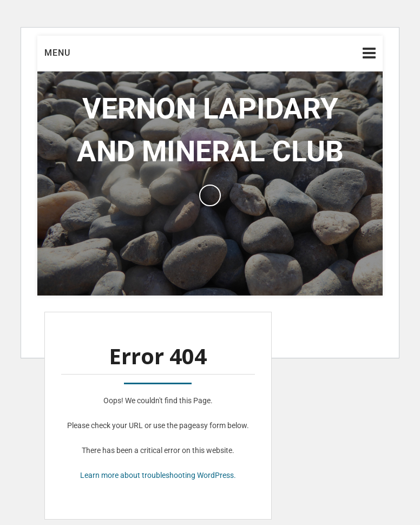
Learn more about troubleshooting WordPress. (158, 475)
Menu (57, 53)
